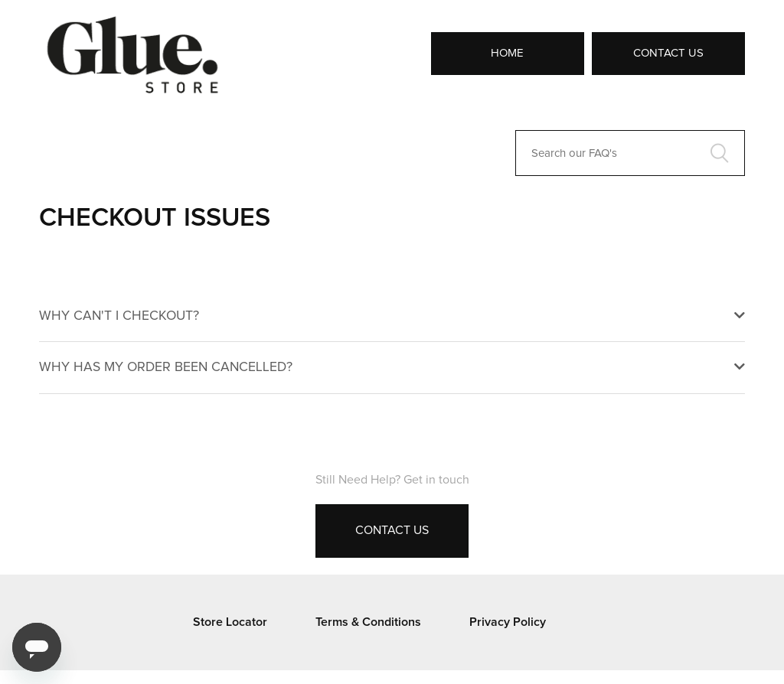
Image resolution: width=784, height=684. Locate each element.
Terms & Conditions (368, 622)
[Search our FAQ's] (630, 153)
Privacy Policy (508, 622)
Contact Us (668, 53)
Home (507, 53)
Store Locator (230, 622)
